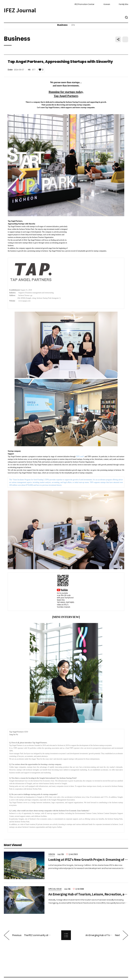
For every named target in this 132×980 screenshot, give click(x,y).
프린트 (125, 46)
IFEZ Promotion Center (84, 4)
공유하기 (118, 46)
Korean (107, 4)
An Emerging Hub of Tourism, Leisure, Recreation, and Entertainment (88, 901)
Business (62, 28)
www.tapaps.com (24, 307)
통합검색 (126, 18)
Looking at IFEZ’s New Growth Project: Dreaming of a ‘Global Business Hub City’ (88, 866)
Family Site (124, 4)
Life (73, 28)
